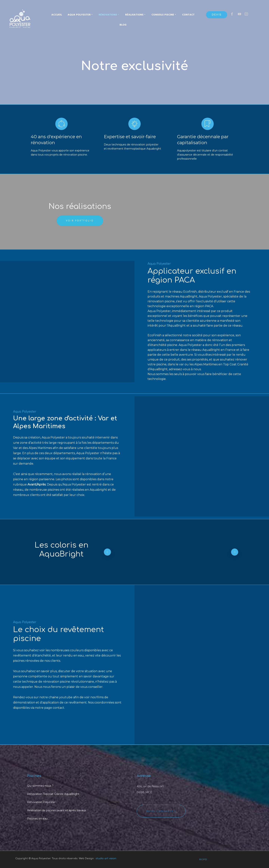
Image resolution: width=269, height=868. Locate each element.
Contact (188, 15)
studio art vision (106, 858)
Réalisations (136, 15)
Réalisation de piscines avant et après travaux (57, 810)
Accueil (57, 15)
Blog (123, 25)
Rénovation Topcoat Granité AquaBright (53, 794)
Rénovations (109, 15)
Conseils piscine (164, 15)
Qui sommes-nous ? (40, 786)
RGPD (203, 859)
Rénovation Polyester (41, 802)
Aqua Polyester (80, 15)
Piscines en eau (37, 819)
